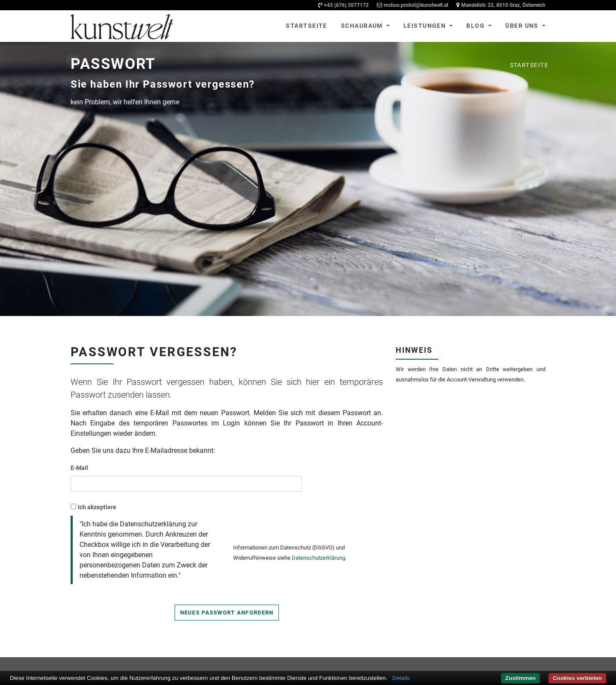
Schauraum (363, 26)
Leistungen (426, 26)
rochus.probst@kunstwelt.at (416, 5)
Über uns (523, 26)
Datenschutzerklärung (318, 558)
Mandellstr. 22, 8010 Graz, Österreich (503, 5)
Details (401, 678)
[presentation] (298, 519)
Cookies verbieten (577, 678)
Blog (476, 26)
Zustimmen (520, 678)
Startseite (306, 26)
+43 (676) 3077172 (346, 5)
